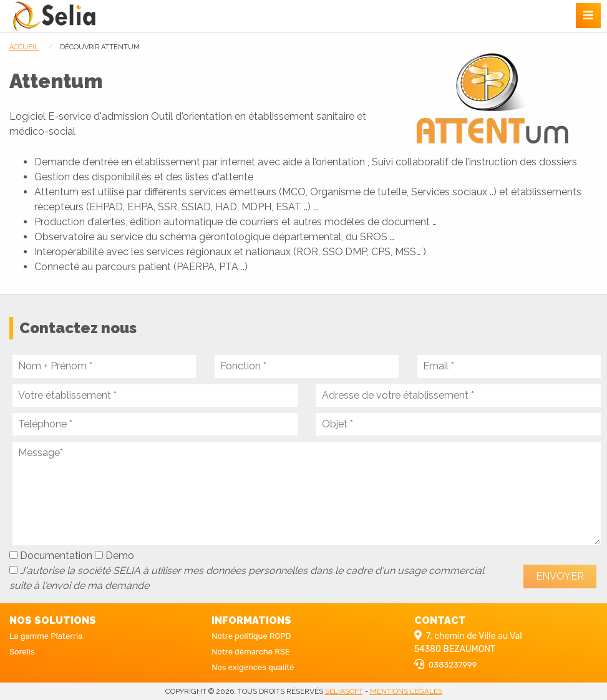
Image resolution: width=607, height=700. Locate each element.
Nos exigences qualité (253, 667)
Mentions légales (406, 691)
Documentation (51, 556)
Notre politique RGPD (251, 636)
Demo (114, 556)
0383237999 (453, 665)
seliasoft (344, 691)
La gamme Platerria (46, 636)
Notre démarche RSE (250, 652)
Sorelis (22, 652)
